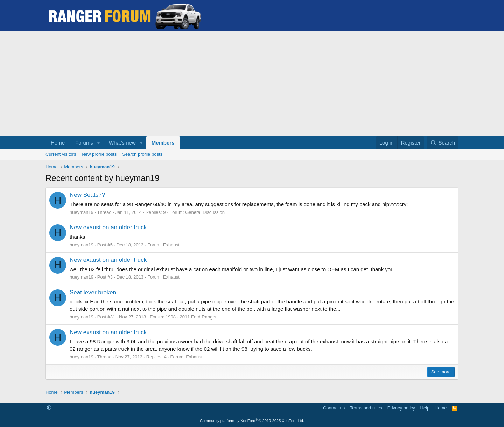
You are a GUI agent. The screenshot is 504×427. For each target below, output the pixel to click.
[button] (99, 143)
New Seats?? (87, 195)
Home (58, 143)
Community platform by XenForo (252, 421)
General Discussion (205, 212)
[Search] (443, 143)
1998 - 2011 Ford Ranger (191, 317)
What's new (122, 143)
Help (425, 408)
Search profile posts (142, 154)
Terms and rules (366, 408)
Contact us (334, 408)
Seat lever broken (93, 292)
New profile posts (99, 154)
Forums (84, 143)
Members (163, 143)
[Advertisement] (252, 84)
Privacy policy (401, 408)
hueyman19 (82, 212)
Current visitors (61, 154)
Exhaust (171, 245)
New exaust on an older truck (108, 227)
